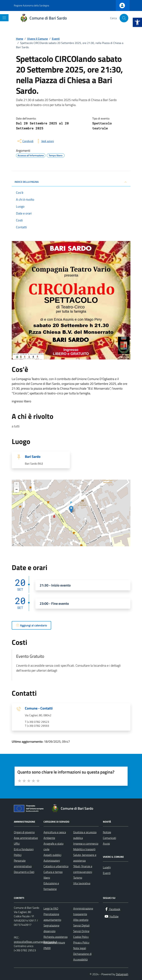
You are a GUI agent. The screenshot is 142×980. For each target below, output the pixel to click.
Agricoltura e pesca (55, 832)
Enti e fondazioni (24, 849)
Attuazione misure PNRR (54, 945)
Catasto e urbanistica (56, 866)
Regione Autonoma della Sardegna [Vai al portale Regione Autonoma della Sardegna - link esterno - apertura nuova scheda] (31, 5)
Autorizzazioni (52, 861)
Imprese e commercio (86, 844)
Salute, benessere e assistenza (85, 858)
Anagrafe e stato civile (53, 846)
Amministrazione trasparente (83, 911)
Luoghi (107, 867)
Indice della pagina (71, 182)
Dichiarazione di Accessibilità (82, 957)
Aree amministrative (26, 838)
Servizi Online (81, 931)
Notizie (107, 832)
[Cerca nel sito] (124, 18)
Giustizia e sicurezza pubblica (85, 835)
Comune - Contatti (39, 708)
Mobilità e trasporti (84, 849)
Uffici (17, 844)
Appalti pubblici (52, 855)
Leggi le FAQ (51, 908)
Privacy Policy (81, 942)
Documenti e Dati (24, 872)
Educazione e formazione (51, 886)
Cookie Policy (81, 937)
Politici (18, 855)
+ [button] (16, 484)
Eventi (107, 873)
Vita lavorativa (82, 883)
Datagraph (122, 974)
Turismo (78, 878)
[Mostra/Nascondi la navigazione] (4, 18)
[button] (137, 22)
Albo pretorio (81, 920)
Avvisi (106, 844)
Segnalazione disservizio (51, 928)
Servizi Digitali (81, 925)
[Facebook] (112, 909)
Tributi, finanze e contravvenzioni (83, 869)
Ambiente (49, 838)
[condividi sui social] (25, 141)
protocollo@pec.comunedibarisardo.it (36, 942)
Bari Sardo (33, 457)
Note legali (80, 948)
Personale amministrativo (23, 863)
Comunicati (109, 838)
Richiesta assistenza (56, 937)
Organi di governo (24, 832)
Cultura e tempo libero (53, 875)
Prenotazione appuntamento (52, 917)
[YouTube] (111, 916)
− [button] (16, 490)
